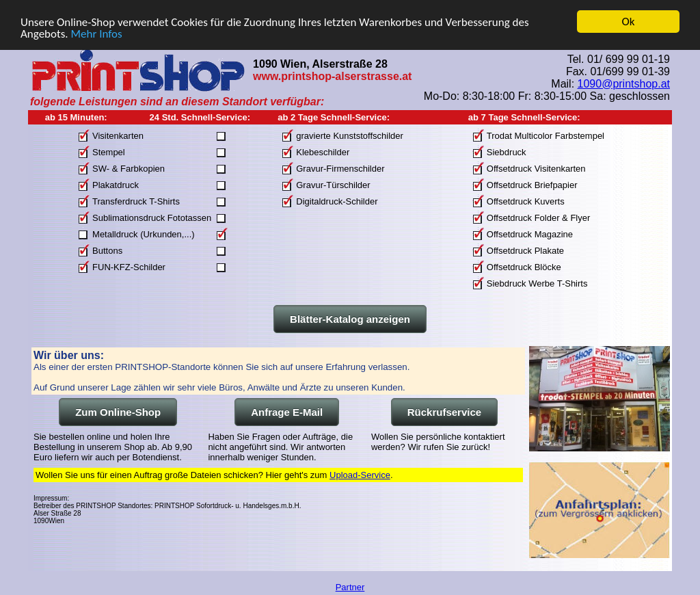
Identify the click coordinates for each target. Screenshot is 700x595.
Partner (350, 587)
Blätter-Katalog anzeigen (350, 319)
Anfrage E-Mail (287, 412)
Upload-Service (360, 475)
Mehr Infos (96, 33)
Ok (629, 22)
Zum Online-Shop (118, 412)
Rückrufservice (444, 412)
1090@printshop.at (624, 83)
